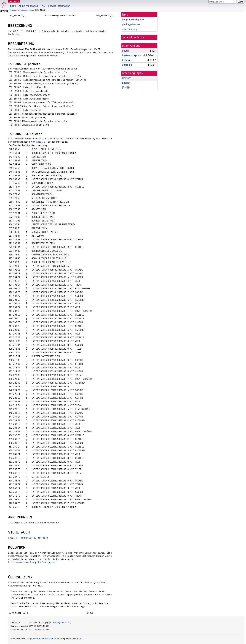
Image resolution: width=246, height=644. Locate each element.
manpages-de (24, 10)
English (126, 83)
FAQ (43, 6)
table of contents (133, 37)
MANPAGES (14, 1)
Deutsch (127, 78)
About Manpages (28, 6)
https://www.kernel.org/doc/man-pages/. (32, 562)
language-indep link (133, 20)
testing (126, 60)
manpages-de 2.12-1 (61, 623)
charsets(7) (28, 538)
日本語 (126, 87)
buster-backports (131, 55)
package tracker (131, 24)
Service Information (59, 6)
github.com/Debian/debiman (43, 639)
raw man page (130, 29)
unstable (127, 65)
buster (13, 10)
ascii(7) (41, 142)
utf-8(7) (43, 538)
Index (13, 6)
